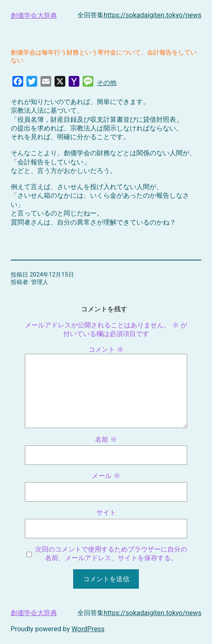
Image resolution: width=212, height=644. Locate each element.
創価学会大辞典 (34, 15)
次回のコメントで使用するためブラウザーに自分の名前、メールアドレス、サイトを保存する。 (111, 554)
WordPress (88, 629)
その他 (107, 83)
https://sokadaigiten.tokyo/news (152, 15)
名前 (106, 439)
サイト (106, 513)
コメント (106, 349)
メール (106, 476)
